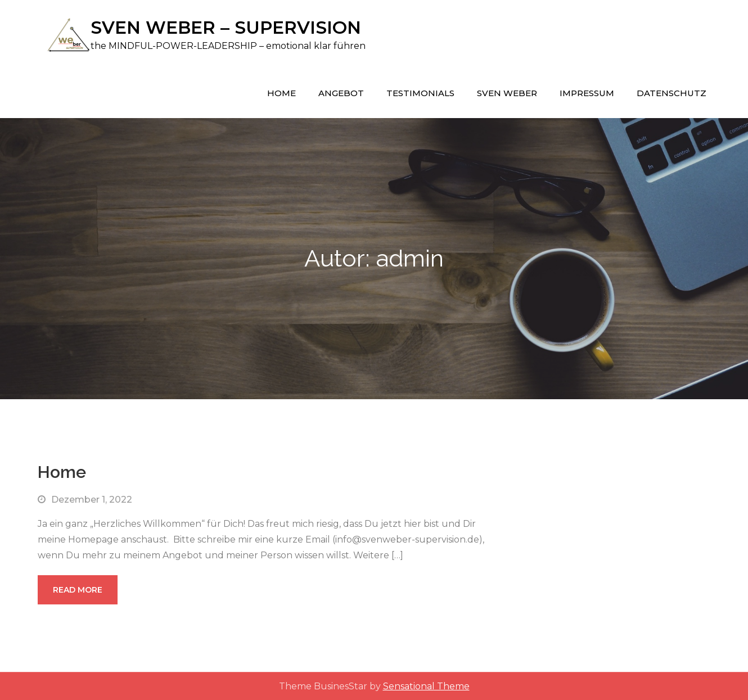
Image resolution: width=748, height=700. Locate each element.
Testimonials (420, 92)
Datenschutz (672, 92)
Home (281, 92)
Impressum (587, 92)
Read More (78, 589)
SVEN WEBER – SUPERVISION (228, 27)
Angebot (341, 92)
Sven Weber (507, 92)
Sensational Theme (426, 686)
